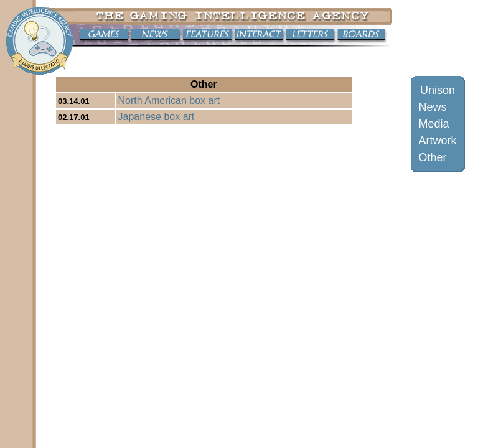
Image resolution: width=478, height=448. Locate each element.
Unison (438, 90)
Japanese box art (157, 117)
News (433, 107)
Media (434, 124)
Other (433, 157)
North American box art (169, 100)
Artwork (438, 141)
